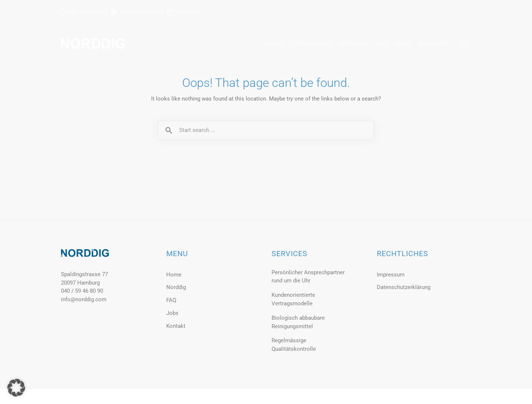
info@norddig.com (142, 12)
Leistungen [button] (312, 43)
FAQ (381, 43)
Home (275, 43)
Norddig (353, 43)
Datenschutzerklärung (404, 287)
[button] (16, 388)
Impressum (391, 275)
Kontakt (433, 43)
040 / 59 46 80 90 (87, 12)
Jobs (403, 43)
